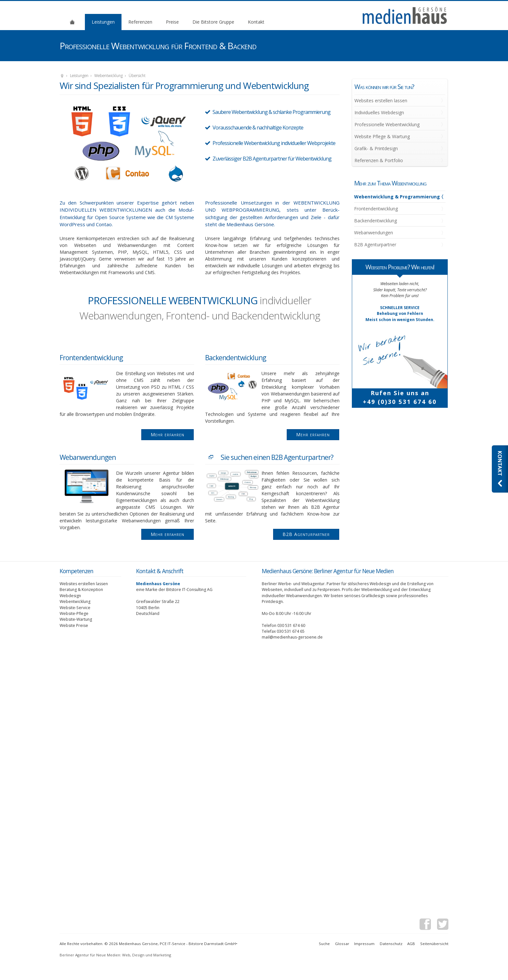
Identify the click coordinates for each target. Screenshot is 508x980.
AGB (411, 944)
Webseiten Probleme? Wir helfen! (400, 267)
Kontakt (256, 22)
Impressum (364, 944)
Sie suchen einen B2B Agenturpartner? (277, 457)
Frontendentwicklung (91, 358)
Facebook (425, 925)
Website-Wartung (76, 619)
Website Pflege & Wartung (382, 136)
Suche (324, 944)
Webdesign (70, 596)
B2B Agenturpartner (306, 534)
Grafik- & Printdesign (376, 148)
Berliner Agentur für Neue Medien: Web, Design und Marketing (115, 955)
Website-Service (75, 608)
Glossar (342, 944)
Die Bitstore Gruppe (213, 22)
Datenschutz (391, 944)
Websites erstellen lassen (381, 100)
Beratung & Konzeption (81, 590)
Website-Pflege (74, 613)
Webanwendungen (88, 457)
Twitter (443, 925)
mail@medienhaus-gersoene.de (292, 637)
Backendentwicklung (236, 358)
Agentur (72, 22)
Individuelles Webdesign (379, 112)
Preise (172, 22)
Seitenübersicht (434, 944)
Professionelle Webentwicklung (387, 124)
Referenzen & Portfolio (379, 160)
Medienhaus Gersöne (62, 76)
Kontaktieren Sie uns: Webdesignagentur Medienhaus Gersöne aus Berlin (500, 469)
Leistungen (103, 22)
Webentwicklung (109, 76)
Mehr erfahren (167, 434)
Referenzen (140, 22)
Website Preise (74, 625)
